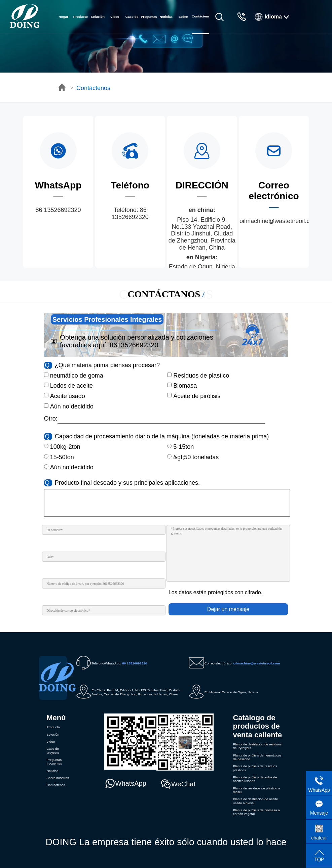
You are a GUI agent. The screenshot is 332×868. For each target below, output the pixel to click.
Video (115, 17)
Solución (98, 17)
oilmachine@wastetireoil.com (279, 221)
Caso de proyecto (132, 24)
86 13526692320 (58, 210)
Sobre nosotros (183, 24)
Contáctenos (93, 88)
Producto (81, 17)
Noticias (166, 17)
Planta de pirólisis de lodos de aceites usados (255, 779)
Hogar (63, 17)
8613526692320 (134, 345)
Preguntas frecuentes (149, 24)
